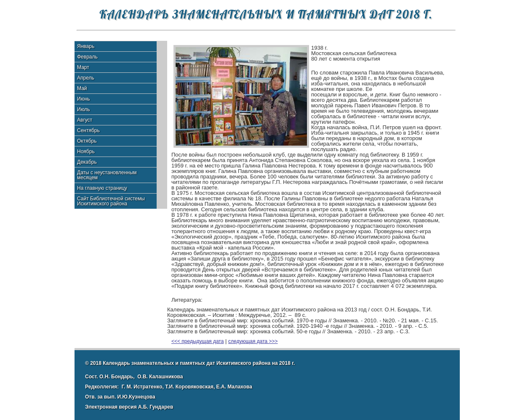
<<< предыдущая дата (197, 341)
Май (82, 88)
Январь (86, 46)
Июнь (84, 99)
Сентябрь (88, 130)
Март (83, 67)
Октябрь (87, 141)
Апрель (86, 78)
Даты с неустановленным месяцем (107, 175)
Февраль (87, 57)
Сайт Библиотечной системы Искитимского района (111, 201)
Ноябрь (86, 152)
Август (85, 120)
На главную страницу (102, 188)
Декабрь (87, 162)
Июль (84, 109)
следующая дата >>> (253, 341)
